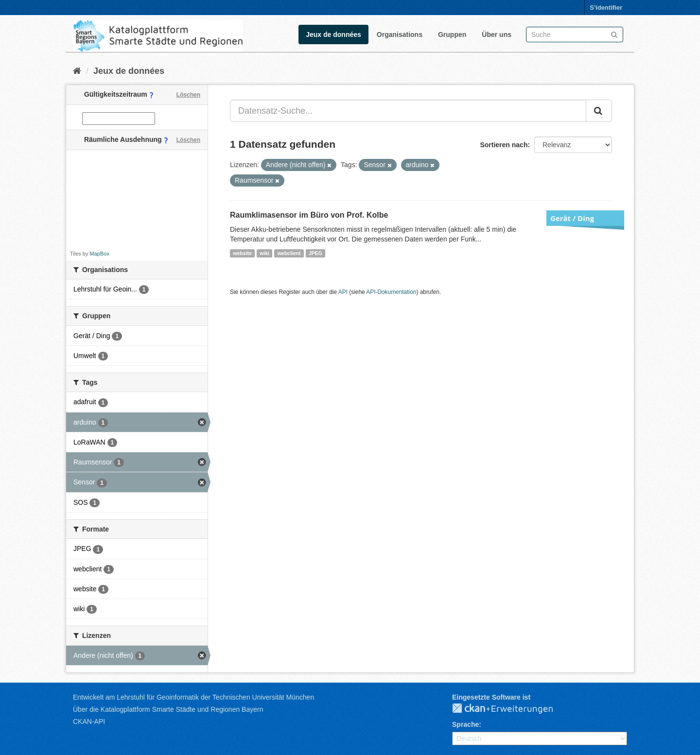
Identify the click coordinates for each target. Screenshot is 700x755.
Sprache (465, 724)
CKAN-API (89, 721)
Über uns (497, 34)
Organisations (400, 34)
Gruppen (452, 34)
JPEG (315, 253)
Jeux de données (333, 34)
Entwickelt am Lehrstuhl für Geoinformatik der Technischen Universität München (193, 697)
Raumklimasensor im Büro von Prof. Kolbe (309, 215)
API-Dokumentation (391, 292)
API (343, 292)
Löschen (188, 95)
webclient (289, 253)
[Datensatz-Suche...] (408, 111)
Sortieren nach (504, 145)
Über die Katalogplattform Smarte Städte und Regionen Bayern (168, 709)
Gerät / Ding (572, 218)
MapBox (100, 254)
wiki (264, 253)
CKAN (510, 709)
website (242, 253)
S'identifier (606, 8)
